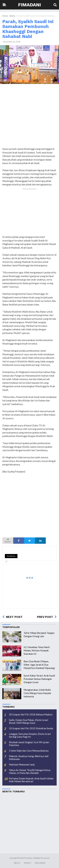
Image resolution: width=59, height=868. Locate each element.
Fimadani (29, 5)
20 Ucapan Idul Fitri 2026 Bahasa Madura (31, 714)
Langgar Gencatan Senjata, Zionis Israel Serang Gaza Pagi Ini (30, 735)
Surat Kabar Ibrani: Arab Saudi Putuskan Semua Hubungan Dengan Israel (39, 679)
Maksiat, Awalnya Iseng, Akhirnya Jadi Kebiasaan (29, 758)
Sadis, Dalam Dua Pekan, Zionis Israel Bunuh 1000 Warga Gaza (28, 721)
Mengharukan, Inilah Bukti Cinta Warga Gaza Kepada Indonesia (37, 693)
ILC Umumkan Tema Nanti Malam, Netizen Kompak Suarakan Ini (37, 650)
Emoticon (11, 556)
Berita (12, 16)
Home (5, 16)
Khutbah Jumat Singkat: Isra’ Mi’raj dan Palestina (29, 744)
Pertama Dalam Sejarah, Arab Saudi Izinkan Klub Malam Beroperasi (31, 780)
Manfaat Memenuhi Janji (22, 764)
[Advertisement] (29, 117)
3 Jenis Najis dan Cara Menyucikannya (29, 751)
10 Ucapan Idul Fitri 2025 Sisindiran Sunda (31, 728)
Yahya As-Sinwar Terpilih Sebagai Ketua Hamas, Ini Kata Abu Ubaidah (30, 771)
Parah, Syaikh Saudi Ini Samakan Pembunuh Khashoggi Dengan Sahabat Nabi (28, 29)
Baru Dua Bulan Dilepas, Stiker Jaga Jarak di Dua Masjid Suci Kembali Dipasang (39, 665)
